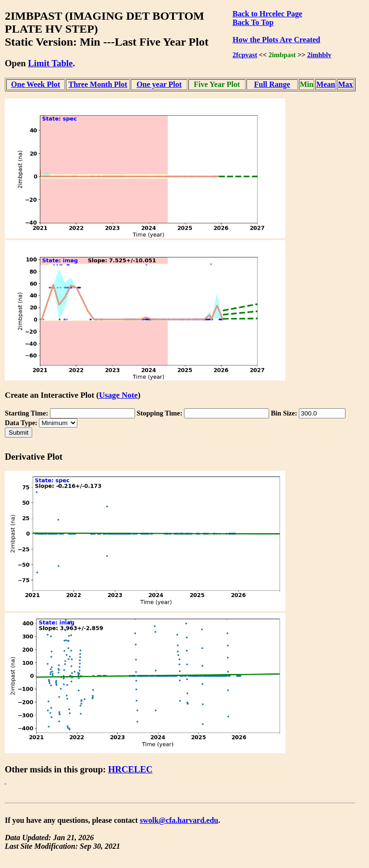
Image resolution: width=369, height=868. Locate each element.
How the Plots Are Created (276, 40)
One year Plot (159, 84)
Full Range (272, 84)
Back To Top (253, 22)
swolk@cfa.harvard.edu (179, 820)
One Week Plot (36, 84)
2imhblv (319, 55)
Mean (326, 84)
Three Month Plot (98, 84)
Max (345, 84)
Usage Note (118, 395)
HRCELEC (130, 769)
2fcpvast (245, 55)
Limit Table (50, 63)
